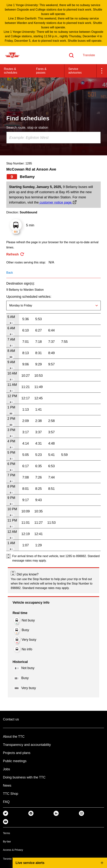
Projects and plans (17, 753)
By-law (7, 841)
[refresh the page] (15, 254)
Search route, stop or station (27, 128)
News (7, 786)
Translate (89, 55)
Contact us (11, 719)
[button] (102, 71)
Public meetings (15, 761)
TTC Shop (11, 794)
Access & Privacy (13, 850)
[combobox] (53, 138)
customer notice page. (56, 202)
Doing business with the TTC (24, 777)
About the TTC (14, 737)
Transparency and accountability (27, 745)
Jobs (6, 769)
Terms (6, 833)
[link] (6, 813)
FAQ (6, 802)
